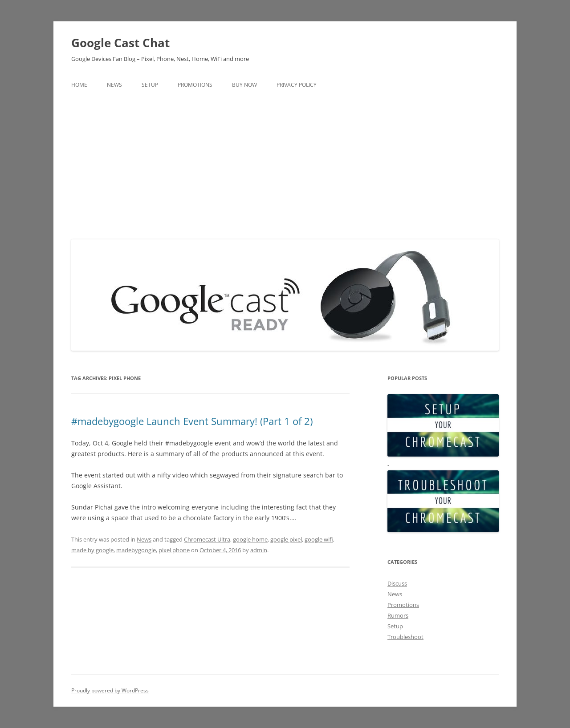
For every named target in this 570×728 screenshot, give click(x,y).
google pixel (286, 539)
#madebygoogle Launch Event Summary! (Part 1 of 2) (192, 421)
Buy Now (244, 85)
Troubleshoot (405, 637)
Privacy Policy (297, 85)
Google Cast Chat (120, 43)
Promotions (195, 85)
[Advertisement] (285, 162)
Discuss (397, 583)
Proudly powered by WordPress (110, 690)
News (114, 85)
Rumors (398, 615)
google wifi (319, 539)
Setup (150, 85)
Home (79, 85)
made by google (92, 550)
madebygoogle (136, 550)
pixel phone (174, 550)
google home (250, 539)
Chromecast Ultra (207, 539)
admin (259, 550)
